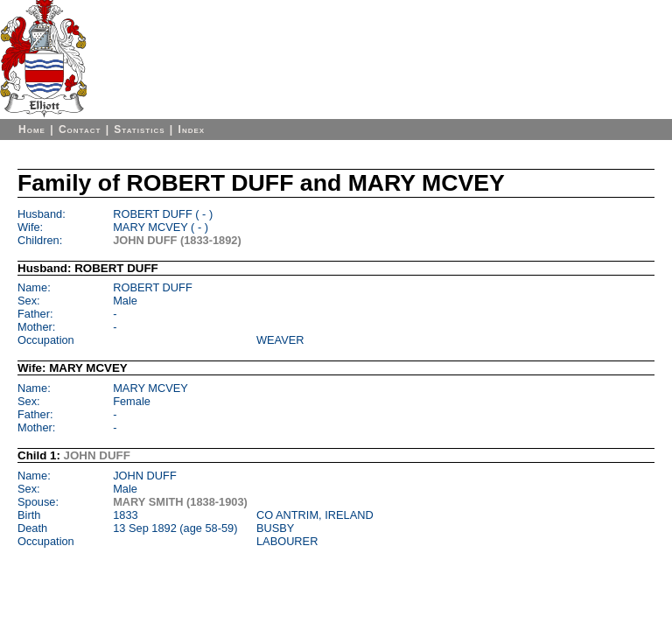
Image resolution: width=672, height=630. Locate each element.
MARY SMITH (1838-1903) (180, 502)
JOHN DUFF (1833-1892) (177, 240)
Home (32, 129)
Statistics (139, 129)
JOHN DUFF (97, 455)
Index (192, 129)
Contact (80, 129)
